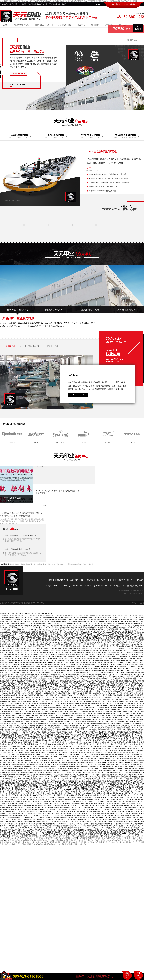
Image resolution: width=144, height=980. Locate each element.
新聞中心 (122, 580)
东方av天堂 (39, 844)
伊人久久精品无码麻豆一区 (93, 836)
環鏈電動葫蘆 (14, 564)
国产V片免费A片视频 (49, 836)
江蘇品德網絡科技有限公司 (76, 564)
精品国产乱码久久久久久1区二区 (110, 840)
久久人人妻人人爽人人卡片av (26, 838)
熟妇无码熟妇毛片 (92, 842)
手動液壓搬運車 (27, 564)
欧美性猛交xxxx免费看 (19, 836)
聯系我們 (132, 4)
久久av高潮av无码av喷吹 (28, 840)
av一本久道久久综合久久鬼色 (131, 836)
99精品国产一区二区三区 (63, 842)
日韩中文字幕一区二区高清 (75, 836)
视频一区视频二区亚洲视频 (26, 844)
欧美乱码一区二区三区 (79, 842)
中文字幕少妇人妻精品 (61, 840)
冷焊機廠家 (38, 564)
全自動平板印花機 (63, 25)
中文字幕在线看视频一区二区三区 (129, 842)
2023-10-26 (39, 466)
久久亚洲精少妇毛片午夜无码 (112, 836)
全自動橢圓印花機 (21, 25)
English (98, 4)
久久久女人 (139, 840)
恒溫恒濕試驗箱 (49, 564)
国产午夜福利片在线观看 (46, 842)
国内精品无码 (61, 836)
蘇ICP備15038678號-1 (137, 593)
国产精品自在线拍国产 (9, 844)
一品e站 (90, 564)
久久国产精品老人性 (50, 844)
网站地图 (140, 616)
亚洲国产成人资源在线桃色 (114, 838)
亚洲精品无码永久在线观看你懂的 (11, 842)
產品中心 (81, 25)
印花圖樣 (95, 25)
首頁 (5, 25)
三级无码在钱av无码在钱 (45, 840)
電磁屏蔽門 (60, 564)
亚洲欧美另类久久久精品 (77, 840)
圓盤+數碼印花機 (42, 25)
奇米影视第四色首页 (128, 840)
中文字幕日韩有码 (84, 838)
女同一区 (82, 844)
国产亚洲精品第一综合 (98, 838)
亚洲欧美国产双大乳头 (34, 836)
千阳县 (126, 838)
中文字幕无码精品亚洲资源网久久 (68, 844)
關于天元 (131, 580)
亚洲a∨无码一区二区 (93, 840)
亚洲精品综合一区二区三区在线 (46, 838)
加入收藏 (125, 4)
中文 (92, 4)
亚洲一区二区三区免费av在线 (108, 842)
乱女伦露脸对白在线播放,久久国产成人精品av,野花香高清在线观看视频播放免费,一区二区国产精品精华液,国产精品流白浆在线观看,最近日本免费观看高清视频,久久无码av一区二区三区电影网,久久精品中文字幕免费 (68, 1)
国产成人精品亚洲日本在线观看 (67, 838)
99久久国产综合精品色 (12, 840)
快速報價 (116, 4)
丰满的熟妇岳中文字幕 (30, 842)
